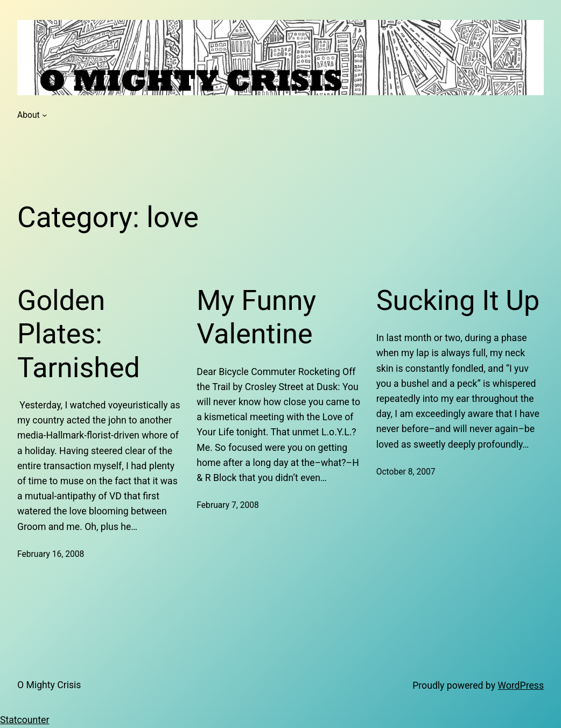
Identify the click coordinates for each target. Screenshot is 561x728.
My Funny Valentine (256, 317)
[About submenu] (44, 115)
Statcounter (24, 720)
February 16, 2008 (51, 554)
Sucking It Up (458, 301)
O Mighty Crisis (49, 685)
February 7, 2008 (228, 505)
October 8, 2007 (406, 472)
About (29, 115)
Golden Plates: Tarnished (79, 334)
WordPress (521, 685)
